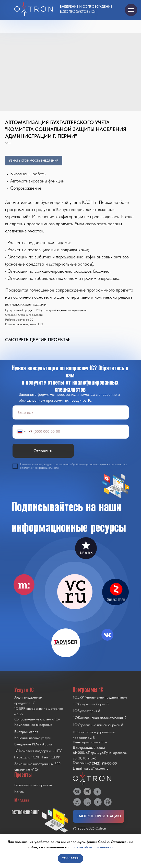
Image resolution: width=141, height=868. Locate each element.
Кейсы (19, 792)
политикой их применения (92, 847)
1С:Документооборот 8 (91, 704)
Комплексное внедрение (33, 725)
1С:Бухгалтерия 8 (86, 711)
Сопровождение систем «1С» (37, 719)
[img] (75, 592)
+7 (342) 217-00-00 (102, 763)
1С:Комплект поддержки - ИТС (38, 751)
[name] (71, 412)
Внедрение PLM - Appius (33, 744)
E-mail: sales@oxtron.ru (91, 768)
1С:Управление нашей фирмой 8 (98, 725)
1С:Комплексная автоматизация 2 (100, 718)
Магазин (22, 800)
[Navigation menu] (131, 10)
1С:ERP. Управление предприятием (100, 697)
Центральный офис (89, 748)
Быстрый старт (26, 732)
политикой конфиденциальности (40, 468)
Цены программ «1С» (90, 742)
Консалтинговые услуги (33, 738)
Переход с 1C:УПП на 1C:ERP (37, 757)
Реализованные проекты (33, 785)
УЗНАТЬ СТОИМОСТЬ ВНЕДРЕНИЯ (34, 161)
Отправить (43, 451)
